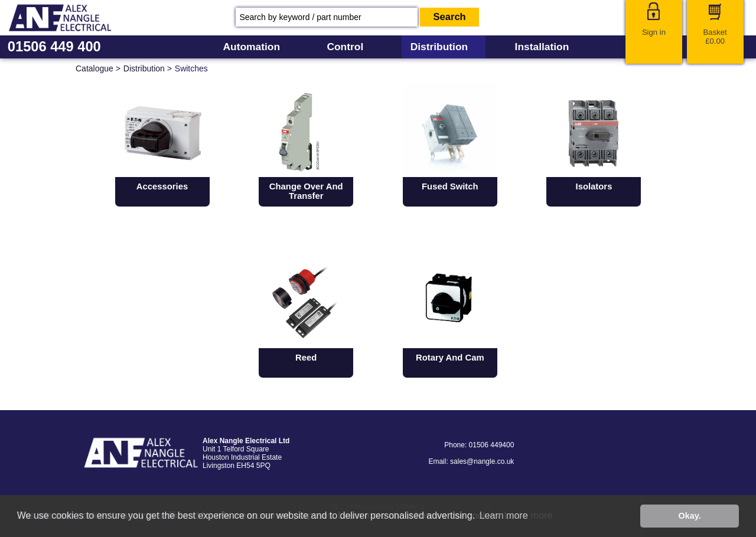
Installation (542, 47)
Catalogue (94, 68)
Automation (251, 47)
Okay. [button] (690, 516)
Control (345, 47)
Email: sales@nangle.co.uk (471, 461)
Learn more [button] (504, 515)
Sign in (654, 32)
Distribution (439, 47)
